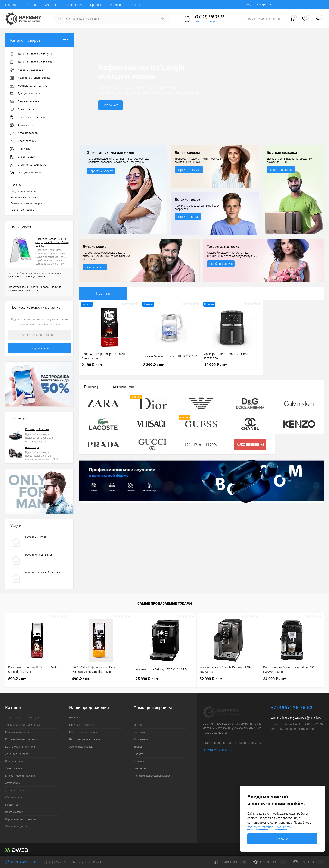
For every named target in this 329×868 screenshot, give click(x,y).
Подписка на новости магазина (35, 307)
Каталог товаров (39, 40)
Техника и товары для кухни (23, 718)
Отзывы (134, 5)
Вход (247, 4)
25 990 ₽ (147, 679)
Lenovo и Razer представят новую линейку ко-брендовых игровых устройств (35, 275)
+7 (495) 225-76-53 (55, 862)
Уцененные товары (23, 210)
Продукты (11, 805)
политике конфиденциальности (269, 827)
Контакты (140, 768)
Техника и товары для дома (23, 725)
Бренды (96, 5)
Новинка (103, 293)
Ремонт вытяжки (35, 537)
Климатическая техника (20, 776)
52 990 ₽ (211, 679)
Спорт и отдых (14, 812)
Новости (115, 5)
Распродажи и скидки (24, 197)
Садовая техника (16, 761)
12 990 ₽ (232, 369)
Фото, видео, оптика (18, 826)
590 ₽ (17, 679)
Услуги (16, 526)
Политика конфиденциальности (153, 776)
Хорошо (282, 839)
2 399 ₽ (171, 369)
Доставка (52, 5)
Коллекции (19, 418)
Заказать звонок (206, 21)
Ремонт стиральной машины (43, 573)
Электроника (13, 768)
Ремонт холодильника (39, 555)
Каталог (31, 5)
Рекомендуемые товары (26, 203)
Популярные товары (23, 191)
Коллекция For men (37, 429)
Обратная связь (21, 862)
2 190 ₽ (109, 369)
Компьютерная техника (20, 747)
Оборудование (14, 797)
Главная (11, 5)
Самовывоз (74, 5)
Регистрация (263, 4)
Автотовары (13, 783)
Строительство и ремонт (21, 819)
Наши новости (22, 227)
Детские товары (15, 790)
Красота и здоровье (18, 732)
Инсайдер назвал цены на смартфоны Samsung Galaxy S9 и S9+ (52, 242)
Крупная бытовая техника (21, 739)
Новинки (16, 185)
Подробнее (111, 106)
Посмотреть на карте (217, 750)
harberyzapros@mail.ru (302, 717)
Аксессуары (32, 447)
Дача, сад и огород (17, 754)
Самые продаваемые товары (165, 603)
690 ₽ (81, 679)
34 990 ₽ (274, 679)
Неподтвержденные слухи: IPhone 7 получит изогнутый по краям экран (35, 289)
